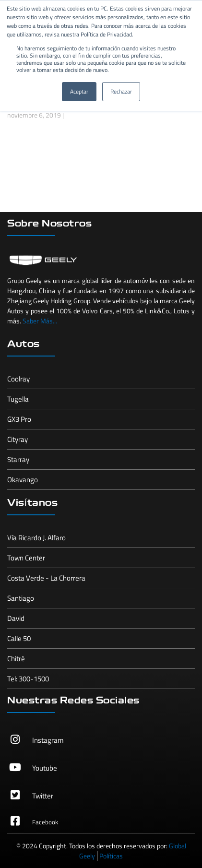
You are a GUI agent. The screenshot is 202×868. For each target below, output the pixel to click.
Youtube (45, 768)
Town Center (26, 558)
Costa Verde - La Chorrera (46, 578)
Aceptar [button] (79, 91)
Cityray (18, 439)
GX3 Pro (19, 419)
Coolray (18, 379)
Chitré (16, 659)
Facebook (45, 822)
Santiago (21, 598)
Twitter (43, 796)
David (16, 618)
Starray (18, 459)
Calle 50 (19, 638)
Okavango (23, 480)
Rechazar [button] (121, 91)
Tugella (18, 399)
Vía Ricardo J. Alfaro (36, 538)
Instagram (48, 740)
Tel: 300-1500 (28, 679)
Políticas (111, 856)
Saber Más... (40, 321)
